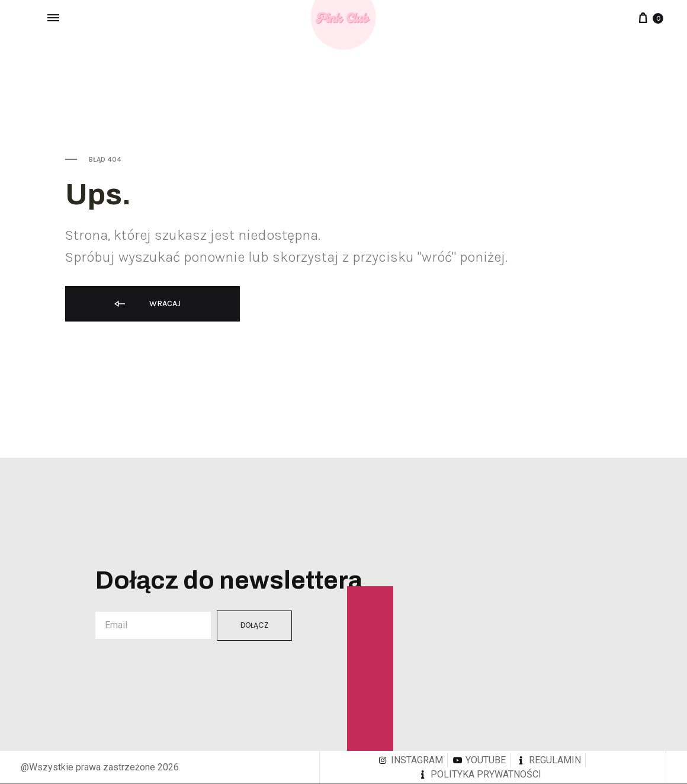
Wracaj (147, 304)
